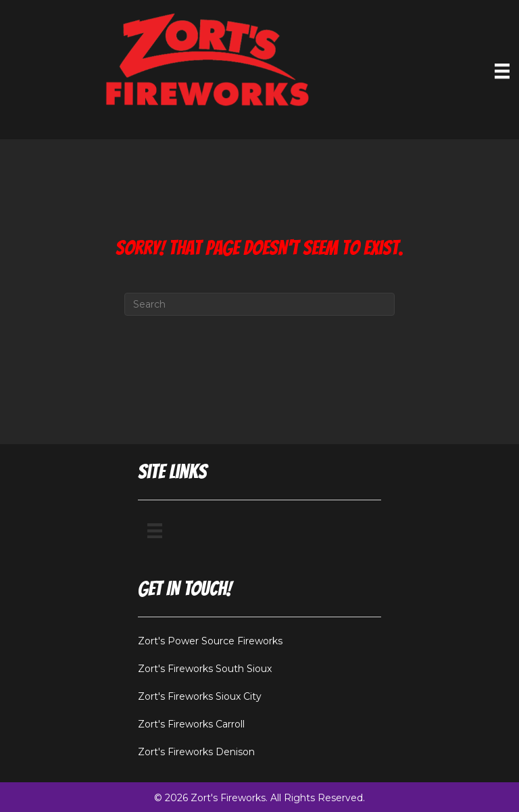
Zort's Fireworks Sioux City (200, 696)
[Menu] (155, 531)
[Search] (259, 304)
